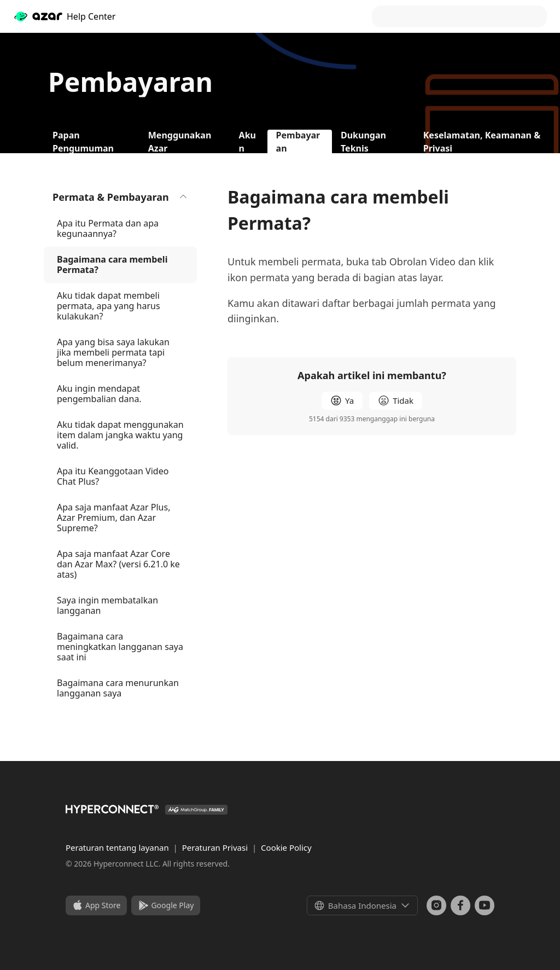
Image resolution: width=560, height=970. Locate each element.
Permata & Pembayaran (120, 197)
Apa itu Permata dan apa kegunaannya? (108, 228)
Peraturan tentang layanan (118, 847)
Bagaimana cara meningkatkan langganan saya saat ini (120, 647)
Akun (247, 141)
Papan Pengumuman (83, 141)
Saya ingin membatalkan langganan (107, 605)
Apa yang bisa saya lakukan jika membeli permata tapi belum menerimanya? (113, 352)
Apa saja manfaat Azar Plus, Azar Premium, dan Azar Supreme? (113, 518)
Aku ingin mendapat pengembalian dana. (99, 394)
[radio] (342, 401)
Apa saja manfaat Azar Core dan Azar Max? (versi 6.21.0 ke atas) (118, 564)
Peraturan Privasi (216, 847)
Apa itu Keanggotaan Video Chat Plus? (113, 476)
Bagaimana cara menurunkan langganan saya (118, 688)
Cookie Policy (286, 847)
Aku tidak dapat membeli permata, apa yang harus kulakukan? (109, 306)
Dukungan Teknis (363, 141)
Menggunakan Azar (180, 141)
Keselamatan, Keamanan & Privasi (482, 141)
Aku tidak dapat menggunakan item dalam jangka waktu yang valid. (120, 435)
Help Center (64, 16)
